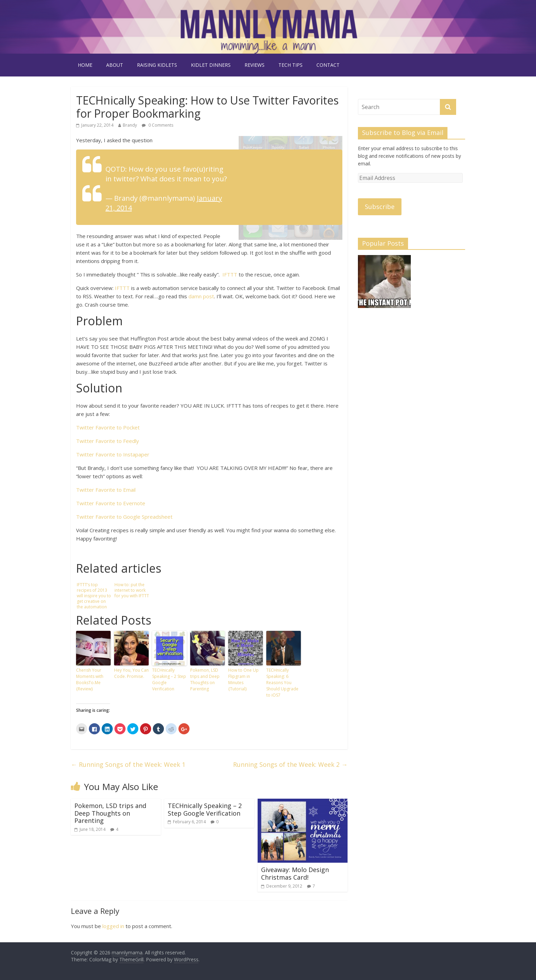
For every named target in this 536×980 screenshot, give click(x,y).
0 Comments (158, 125)
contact (328, 65)
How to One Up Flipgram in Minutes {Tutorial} (243, 679)
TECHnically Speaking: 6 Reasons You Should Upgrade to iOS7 (282, 683)
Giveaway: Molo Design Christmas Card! (295, 873)
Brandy (130, 125)
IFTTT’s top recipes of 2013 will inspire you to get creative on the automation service (94, 596)
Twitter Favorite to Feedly (108, 441)
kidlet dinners (211, 65)
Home (85, 65)
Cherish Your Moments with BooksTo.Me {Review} (90, 679)
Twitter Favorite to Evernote (111, 503)
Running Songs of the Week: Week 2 (290, 764)
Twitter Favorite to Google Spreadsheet (124, 517)
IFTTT (230, 274)
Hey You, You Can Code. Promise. (131, 673)
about (115, 65)
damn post (201, 296)
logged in (113, 926)
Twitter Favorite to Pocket (108, 427)
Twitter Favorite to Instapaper (113, 454)
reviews (255, 65)
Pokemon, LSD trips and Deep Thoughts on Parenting (205, 679)
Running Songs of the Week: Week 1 (128, 764)
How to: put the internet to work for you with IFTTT (132, 590)
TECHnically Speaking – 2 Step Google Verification (169, 679)
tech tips (290, 65)
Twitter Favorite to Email (106, 490)
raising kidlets (157, 65)
